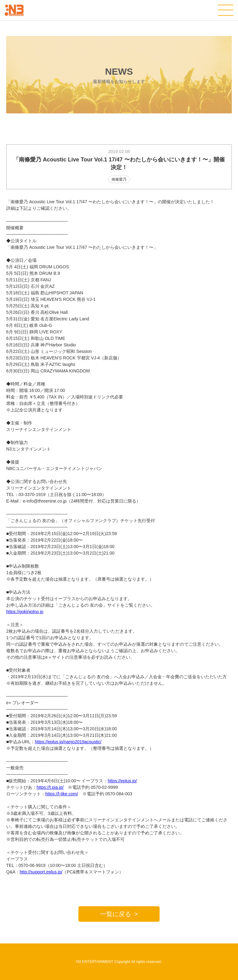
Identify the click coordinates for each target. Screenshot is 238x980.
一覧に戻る (116, 914)
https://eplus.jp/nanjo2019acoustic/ (68, 742)
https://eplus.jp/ (122, 781)
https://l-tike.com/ (62, 794)
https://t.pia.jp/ (50, 787)
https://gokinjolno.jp (25, 612)
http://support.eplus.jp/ (41, 872)
